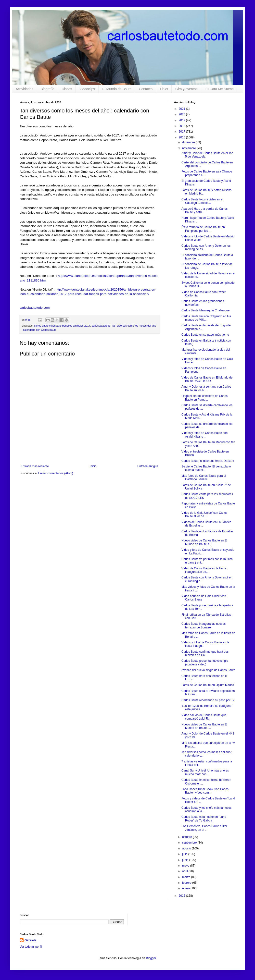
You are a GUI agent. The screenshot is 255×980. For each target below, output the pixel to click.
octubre (187, 837)
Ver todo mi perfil (31, 947)
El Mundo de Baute (117, 89)
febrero (187, 883)
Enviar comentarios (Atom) (56, 473)
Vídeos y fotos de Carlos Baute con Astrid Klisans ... (204, 435)
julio (185, 854)
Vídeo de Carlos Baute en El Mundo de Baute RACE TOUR (207, 379)
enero (186, 888)
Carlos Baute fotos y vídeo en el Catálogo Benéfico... (202, 201)
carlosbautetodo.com (35, 308)
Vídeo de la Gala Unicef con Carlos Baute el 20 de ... (204, 514)
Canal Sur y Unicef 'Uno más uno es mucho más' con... (205, 772)
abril (185, 871)
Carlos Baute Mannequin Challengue (205, 310)
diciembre (189, 142)
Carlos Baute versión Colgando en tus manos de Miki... (206, 318)
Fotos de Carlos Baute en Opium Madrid (208, 685)
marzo (187, 877)
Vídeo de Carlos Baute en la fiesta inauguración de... (204, 570)
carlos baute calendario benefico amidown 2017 (62, 326)
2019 (182, 120)
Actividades (25, 89)
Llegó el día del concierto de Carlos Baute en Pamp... (204, 398)
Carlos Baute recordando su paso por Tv (208, 700)
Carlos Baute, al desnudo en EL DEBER (208, 461)
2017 (182, 132)
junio (186, 860)
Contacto (146, 89)
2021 (182, 109)
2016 (182, 137)
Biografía (48, 89)
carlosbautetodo (101, 326)
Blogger (151, 958)
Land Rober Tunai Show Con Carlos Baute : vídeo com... (205, 791)
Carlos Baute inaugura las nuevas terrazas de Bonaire (204, 625)
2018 (182, 126)
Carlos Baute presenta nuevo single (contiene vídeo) (205, 662)
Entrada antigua (148, 466)
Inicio (93, 466)
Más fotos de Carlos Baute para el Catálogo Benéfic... (204, 478)
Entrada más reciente (35, 466)
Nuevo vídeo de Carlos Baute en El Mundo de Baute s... (204, 542)
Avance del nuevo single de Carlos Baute (208, 670)
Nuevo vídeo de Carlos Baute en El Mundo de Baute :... (204, 726)
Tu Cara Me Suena (219, 89)
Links (164, 89)
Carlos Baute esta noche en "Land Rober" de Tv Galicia (204, 819)
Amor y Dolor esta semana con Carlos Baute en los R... (206, 388)
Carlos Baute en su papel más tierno (205, 335)
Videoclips (87, 89)
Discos (67, 89)
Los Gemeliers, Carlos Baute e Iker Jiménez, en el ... (204, 828)
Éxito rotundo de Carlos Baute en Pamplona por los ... (203, 229)
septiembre (190, 843)
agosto (187, 848)
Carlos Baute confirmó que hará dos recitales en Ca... (205, 653)
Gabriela (30, 940)
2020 (182, 114)
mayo (186, 866)
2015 (182, 896)
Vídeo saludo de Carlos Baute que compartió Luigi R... (204, 717)
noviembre (189, 148)
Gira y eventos (186, 89)
